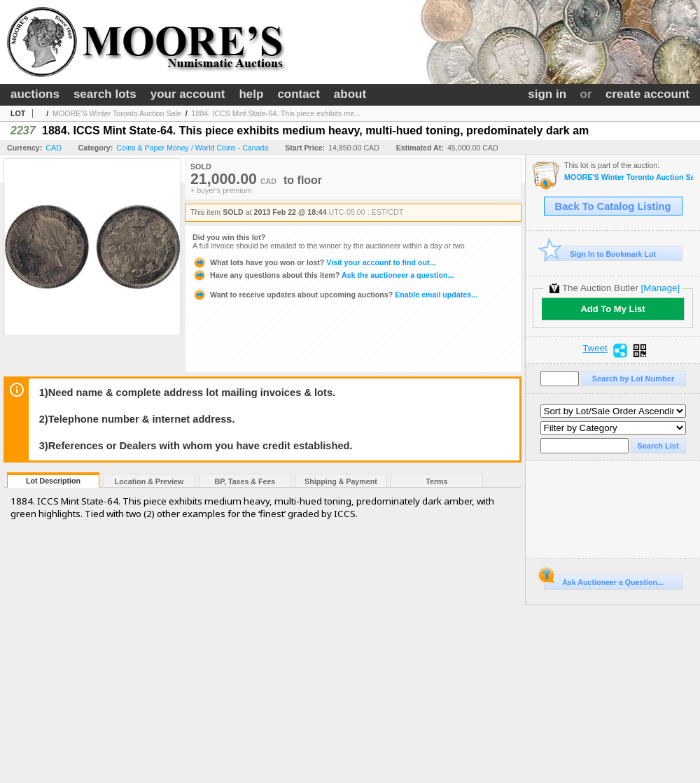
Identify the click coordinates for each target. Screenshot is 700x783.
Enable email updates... (335, 295)
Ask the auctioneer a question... (323, 275)
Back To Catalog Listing (613, 206)
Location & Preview (149, 481)
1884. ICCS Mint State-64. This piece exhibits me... (276, 113)
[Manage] (660, 288)
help (251, 94)
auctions (35, 94)
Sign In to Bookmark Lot (600, 254)
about (350, 94)
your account (188, 94)
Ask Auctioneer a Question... (604, 580)
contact (298, 94)
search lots (105, 94)
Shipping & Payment (341, 481)
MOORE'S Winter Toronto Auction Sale (117, 113)
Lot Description (53, 481)
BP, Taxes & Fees (245, 481)
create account (647, 94)
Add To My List (612, 309)
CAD (54, 148)
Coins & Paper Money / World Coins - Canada (192, 148)
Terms (436, 481)
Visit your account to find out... (314, 262)
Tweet (595, 348)
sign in (547, 94)
